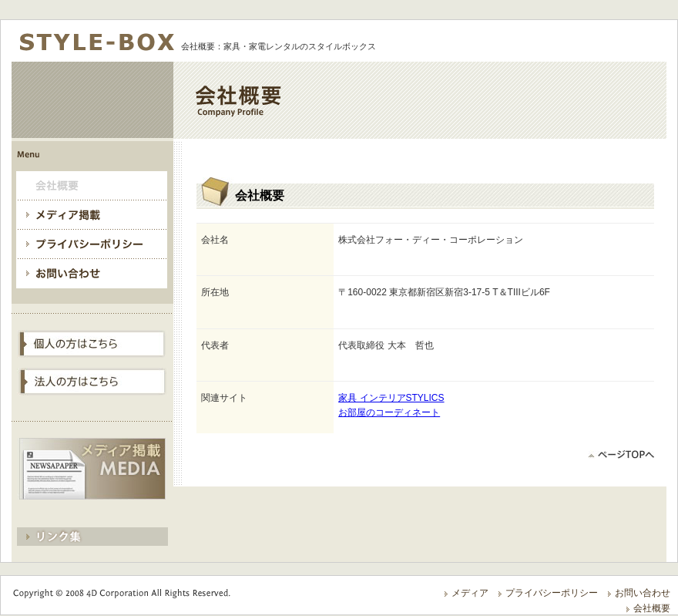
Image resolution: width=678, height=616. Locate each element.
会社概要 (652, 608)
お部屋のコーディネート (389, 412)
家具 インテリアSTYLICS (391, 398)
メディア (470, 593)
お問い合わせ (643, 593)
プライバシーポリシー (552, 593)
